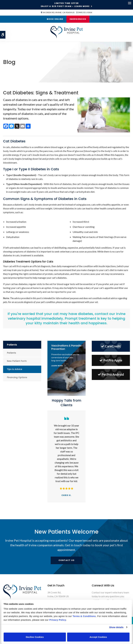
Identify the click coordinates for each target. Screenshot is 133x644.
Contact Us (67, 560)
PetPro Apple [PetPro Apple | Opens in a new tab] (111, 360)
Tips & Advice (15, 369)
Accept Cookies (98, 637)
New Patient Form (17, 361)
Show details (116, 627)
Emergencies (78, 19)
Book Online (55, 19)
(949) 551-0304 (85, 12)
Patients (12, 353)
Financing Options (17, 377)
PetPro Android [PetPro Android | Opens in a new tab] (111, 374)
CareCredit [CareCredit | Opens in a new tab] (111, 346)
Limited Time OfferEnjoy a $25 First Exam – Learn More (65, 5)
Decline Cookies (35, 637)
